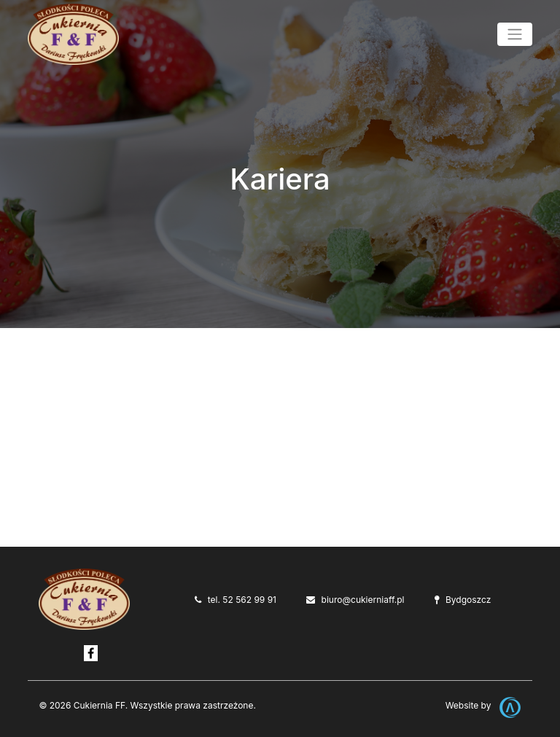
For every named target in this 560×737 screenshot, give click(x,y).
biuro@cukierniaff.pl (363, 600)
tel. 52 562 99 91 (242, 600)
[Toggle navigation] (515, 34)
